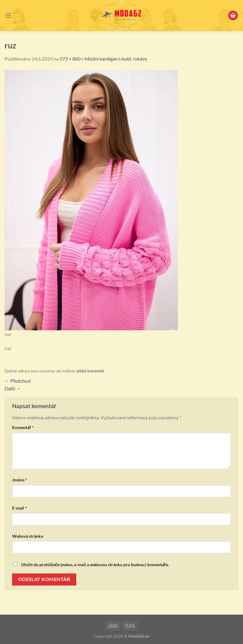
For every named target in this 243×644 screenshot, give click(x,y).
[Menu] (8, 15)
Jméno (20, 480)
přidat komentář (90, 371)
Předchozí (18, 381)
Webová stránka (28, 536)
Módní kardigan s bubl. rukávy (116, 59)
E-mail (20, 508)
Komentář (23, 427)
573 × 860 (70, 59)
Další (13, 388)
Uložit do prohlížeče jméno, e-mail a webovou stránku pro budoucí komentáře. (95, 565)
